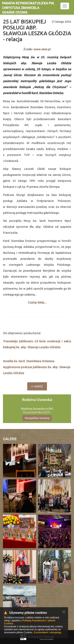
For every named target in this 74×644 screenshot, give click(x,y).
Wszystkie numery (37, 418)
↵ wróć (37, 386)
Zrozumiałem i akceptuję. (48, 632)
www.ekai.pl (42, 49)
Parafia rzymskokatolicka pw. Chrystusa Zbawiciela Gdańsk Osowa (28, 8)
